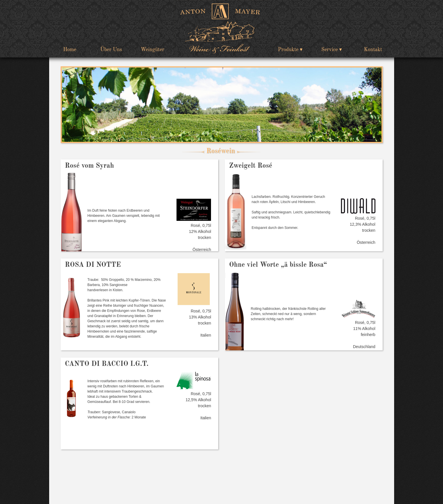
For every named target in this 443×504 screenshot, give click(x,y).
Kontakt (373, 50)
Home (70, 50)
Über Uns (111, 50)
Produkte (288, 50)
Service (330, 50)
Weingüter (153, 50)
